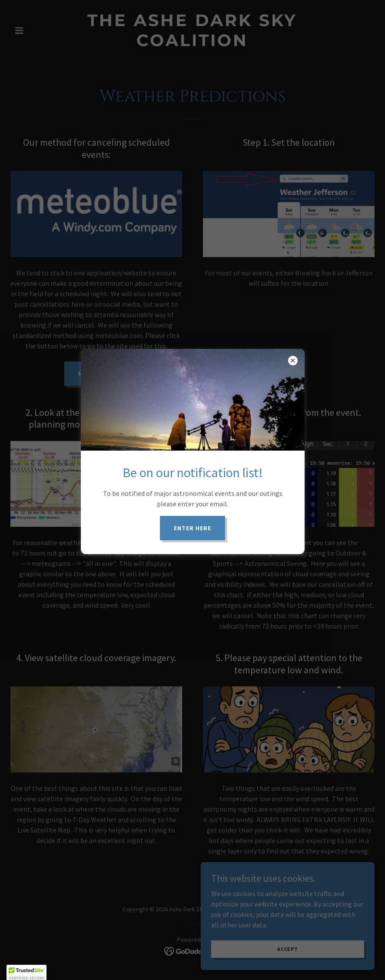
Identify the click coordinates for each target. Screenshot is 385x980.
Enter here (192, 528)
